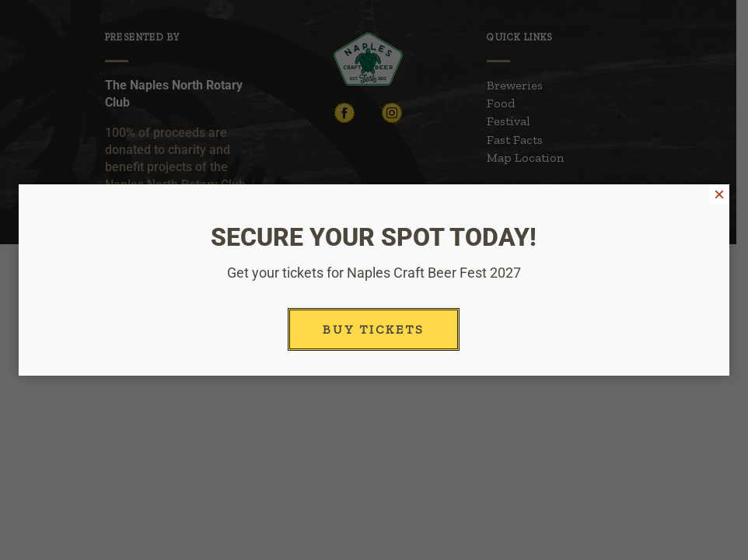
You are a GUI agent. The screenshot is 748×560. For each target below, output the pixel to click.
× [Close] (719, 194)
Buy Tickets (374, 329)
